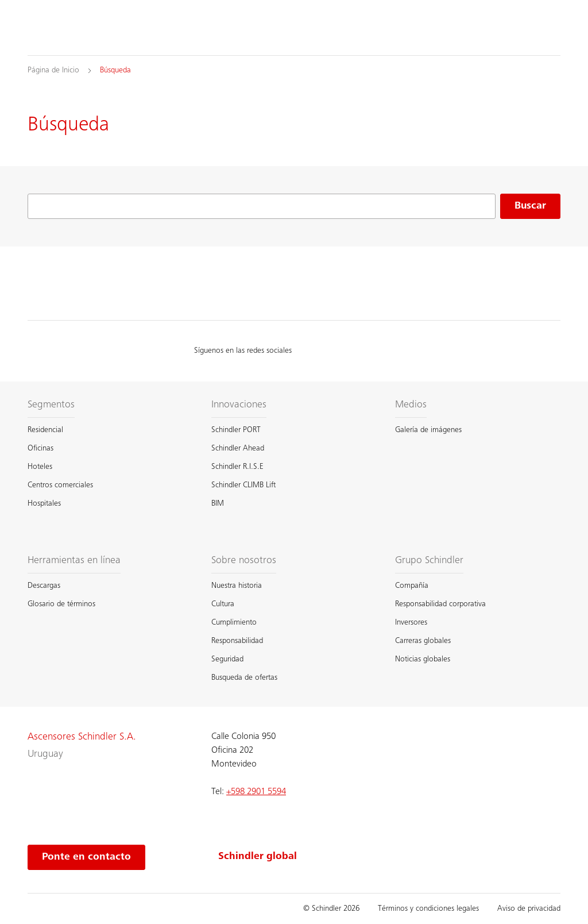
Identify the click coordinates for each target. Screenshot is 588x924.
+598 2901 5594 (256, 792)
